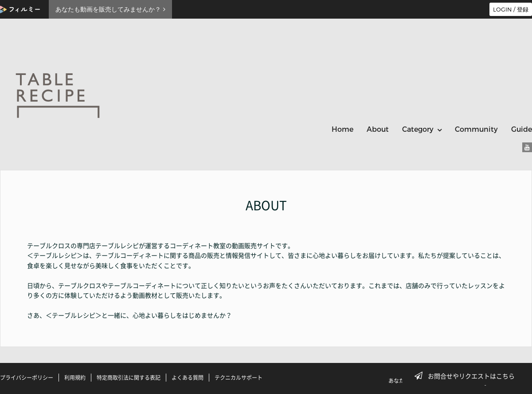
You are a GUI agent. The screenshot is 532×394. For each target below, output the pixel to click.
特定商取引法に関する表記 (129, 378)
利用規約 (75, 378)
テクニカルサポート (239, 378)
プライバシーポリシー (27, 378)
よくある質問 (188, 378)
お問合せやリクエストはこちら (467, 376)
